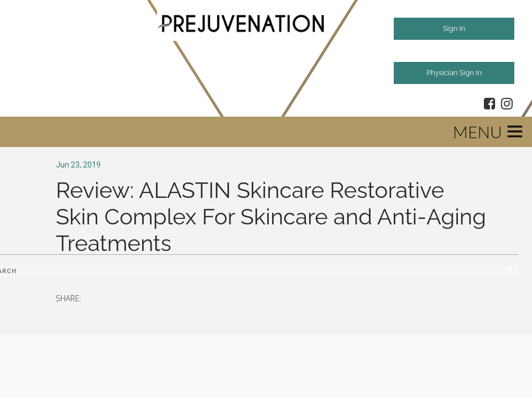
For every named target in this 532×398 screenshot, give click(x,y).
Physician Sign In (454, 73)
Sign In (454, 28)
